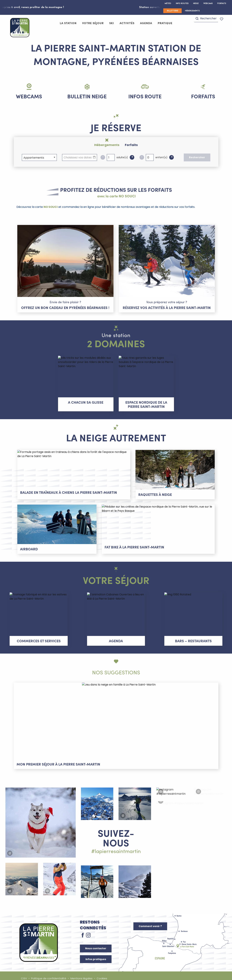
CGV (24, 973)
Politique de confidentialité (50, 973)
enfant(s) (161, 161)
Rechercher (197, 161)
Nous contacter (96, 943)
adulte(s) (122, 161)
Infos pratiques (96, 953)
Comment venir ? (150, 920)
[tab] (105, 145)
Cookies (105, 973)
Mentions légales (83, 973)
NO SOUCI (51, 211)
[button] (206, 19)
